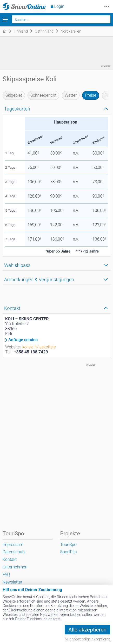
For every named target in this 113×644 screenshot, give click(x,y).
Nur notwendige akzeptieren (88, 639)
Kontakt (10, 559)
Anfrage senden (23, 340)
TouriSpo (68, 545)
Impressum (13, 545)
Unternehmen (15, 567)
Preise (91, 95)
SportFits (68, 552)
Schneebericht (43, 95)
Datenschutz (14, 552)
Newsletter (12, 582)
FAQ (6, 575)
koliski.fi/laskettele (39, 347)
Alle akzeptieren (87, 630)
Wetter (71, 95)
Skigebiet (14, 95)
